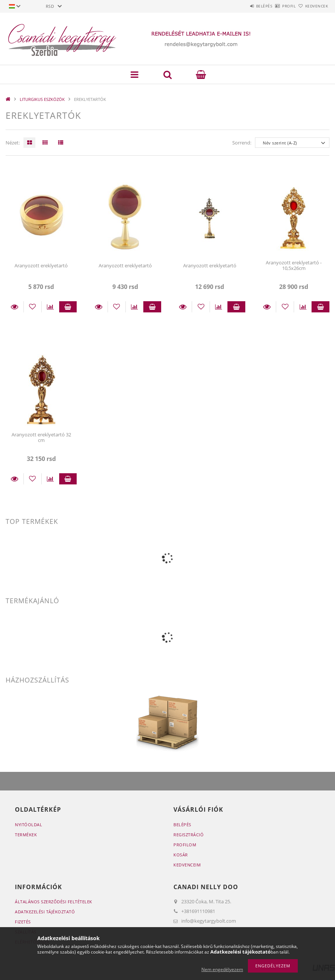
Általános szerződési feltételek (54, 902)
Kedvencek (312, 6)
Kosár (181, 855)
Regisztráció (189, 835)
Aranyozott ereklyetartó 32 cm (41, 437)
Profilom (185, 845)
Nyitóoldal (28, 825)
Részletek (15, 307)
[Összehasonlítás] (50, 307)
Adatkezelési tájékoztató (45, 912)
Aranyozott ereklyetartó (41, 265)
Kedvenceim (187, 865)
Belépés (243, 6)
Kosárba (68, 307)
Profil (277, 6)
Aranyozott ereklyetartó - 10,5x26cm (294, 265)
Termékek (26, 835)
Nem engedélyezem (222, 969)
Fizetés (23, 922)
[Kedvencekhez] (33, 307)
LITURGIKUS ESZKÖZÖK (42, 99)
